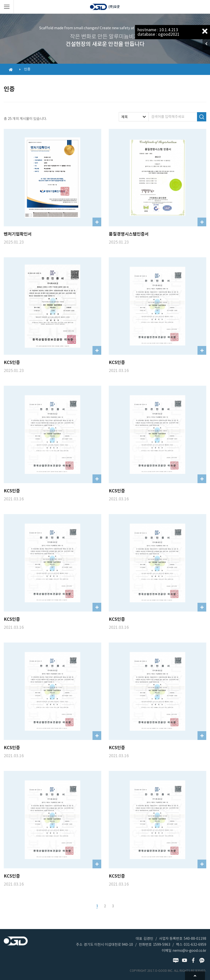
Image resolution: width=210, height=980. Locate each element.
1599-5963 (162, 945)
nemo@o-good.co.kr (189, 951)
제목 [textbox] (124, 117)
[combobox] (134, 117)
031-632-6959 (195, 945)
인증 (27, 69)
